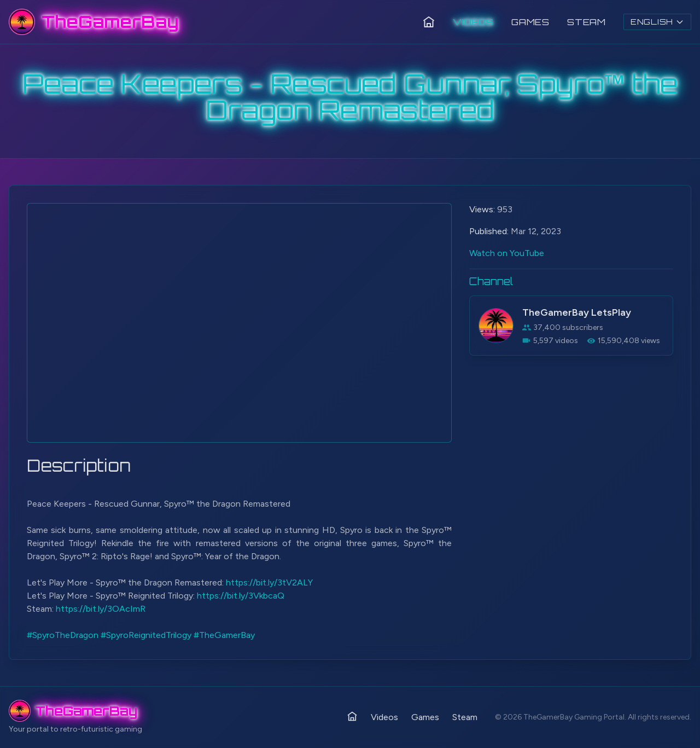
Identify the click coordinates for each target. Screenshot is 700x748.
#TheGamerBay (224, 635)
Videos (473, 22)
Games (530, 22)
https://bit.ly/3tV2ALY (269, 582)
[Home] (429, 22)
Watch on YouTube (507, 253)
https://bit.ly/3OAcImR (101, 609)
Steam (587, 22)
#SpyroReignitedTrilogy (146, 635)
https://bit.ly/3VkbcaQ (241, 596)
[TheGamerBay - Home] (94, 22)
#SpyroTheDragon (63, 635)
